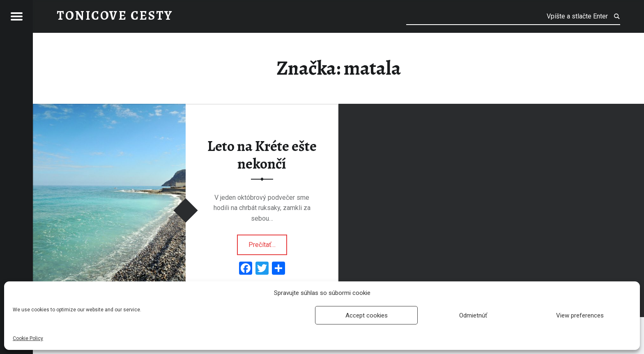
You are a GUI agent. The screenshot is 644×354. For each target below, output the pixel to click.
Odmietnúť (473, 315)
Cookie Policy (28, 338)
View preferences (580, 315)
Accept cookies (367, 315)
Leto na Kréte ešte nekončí (262, 155)
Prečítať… (268, 242)
